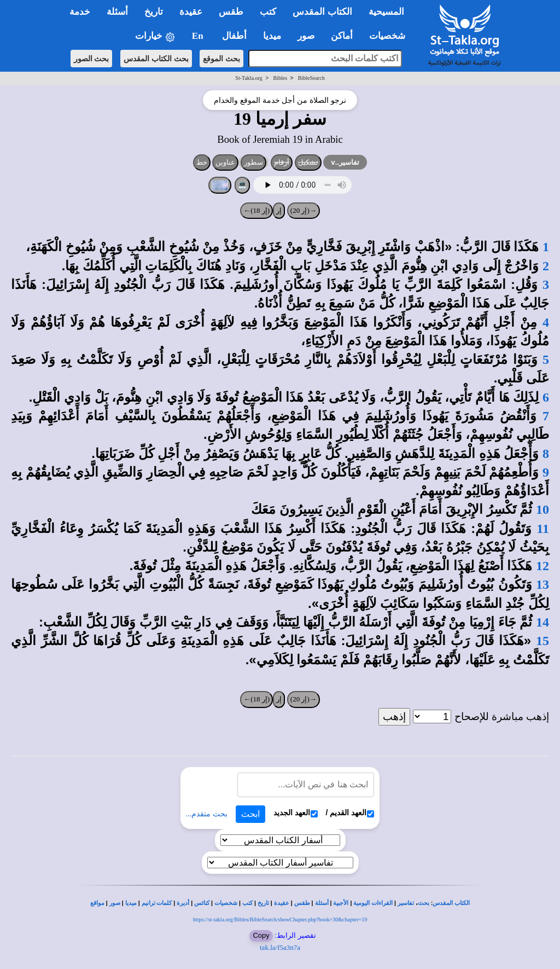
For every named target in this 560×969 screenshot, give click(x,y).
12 (542, 566)
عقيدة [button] (191, 12)
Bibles (280, 78)
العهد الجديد (296, 813)
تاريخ (263, 903)
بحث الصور (92, 59)
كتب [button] (268, 12)
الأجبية (341, 903)
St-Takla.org (249, 78)
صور (115, 903)
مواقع (97, 903)
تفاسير (406, 903)
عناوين (225, 162)
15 (542, 641)
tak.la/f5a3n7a (280, 947)
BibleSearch (311, 78)
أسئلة (322, 903)
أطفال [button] (234, 36)
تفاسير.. (345, 162)
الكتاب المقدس (451, 903)
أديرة (183, 903)
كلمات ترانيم (157, 903)
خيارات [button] (155, 36)
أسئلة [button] (117, 12)
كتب (247, 903)
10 (542, 509)
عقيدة (282, 903)
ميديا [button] (272, 36)
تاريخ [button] (154, 12)
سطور (253, 162)
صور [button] (306, 36)
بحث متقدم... (207, 814)
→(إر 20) (304, 210)
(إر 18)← (256, 210)
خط (202, 162)
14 (542, 622)
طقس (302, 903)
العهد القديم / (350, 813)
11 (543, 529)
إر (279, 210)
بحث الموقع (221, 59)
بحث (424, 903)
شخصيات (226, 903)
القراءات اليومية (373, 903)
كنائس (202, 903)
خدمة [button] (80, 12)
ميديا (131, 903)
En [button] (199, 36)
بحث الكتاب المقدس (156, 59)
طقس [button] (231, 12)
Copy (261, 935)
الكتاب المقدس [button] (322, 12)
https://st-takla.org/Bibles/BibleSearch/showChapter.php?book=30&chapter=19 (280, 919)
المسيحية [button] (386, 12)
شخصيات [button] (391, 36)
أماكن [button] (342, 36)
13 (542, 584)
